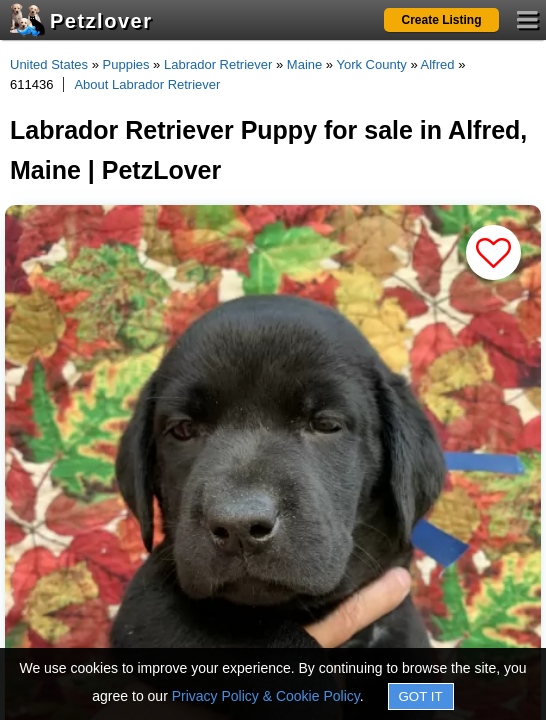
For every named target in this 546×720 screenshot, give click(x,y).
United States (49, 64)
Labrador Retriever (218, 64)
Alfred (438, 64)
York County (371, 64)
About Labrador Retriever (147, 84)
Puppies (126, 64)
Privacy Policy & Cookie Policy (266, 696)
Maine (304, 64)
